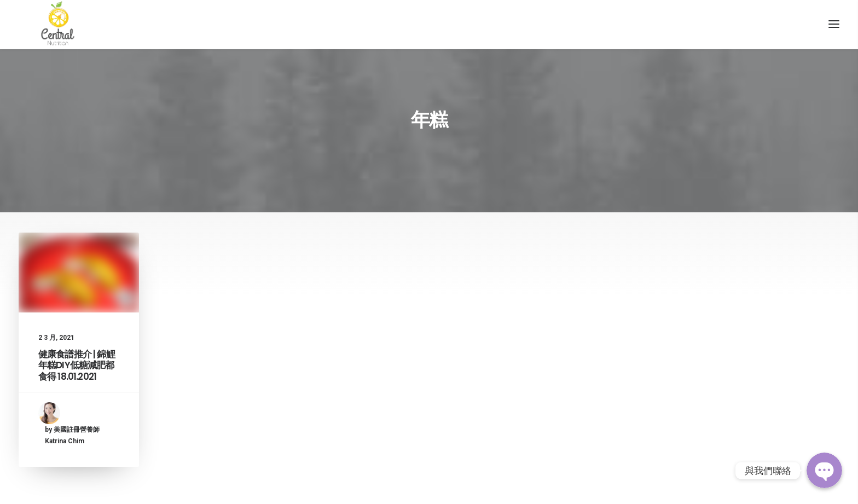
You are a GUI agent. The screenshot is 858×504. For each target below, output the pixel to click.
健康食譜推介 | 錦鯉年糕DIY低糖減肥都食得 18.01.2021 (77, 382)
